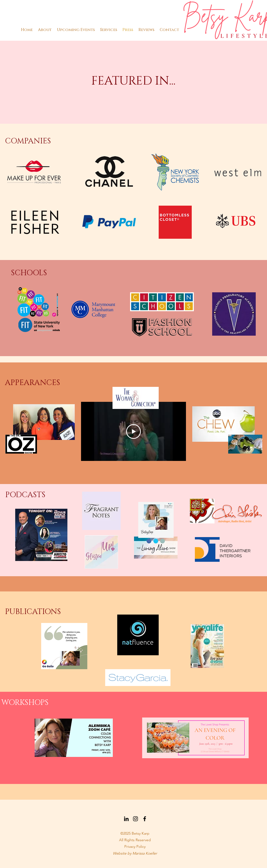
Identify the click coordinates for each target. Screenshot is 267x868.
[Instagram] (135, 819)
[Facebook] (145, 819)
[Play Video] (133, 432)
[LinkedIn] (126, 819)
